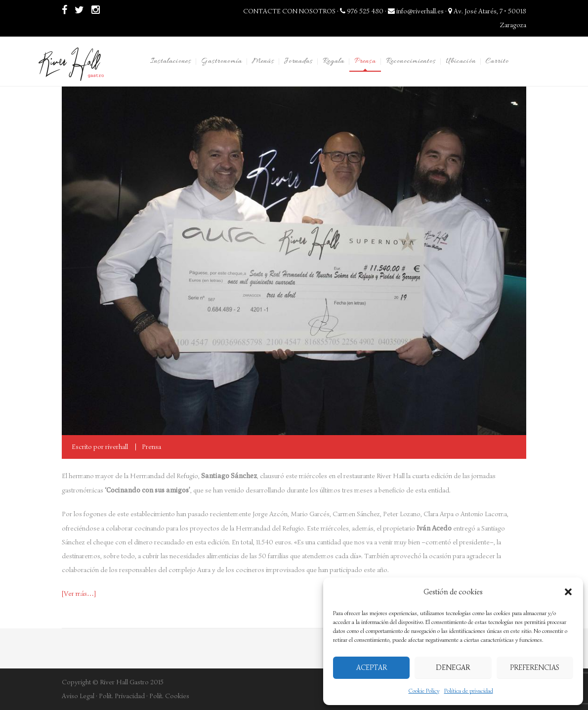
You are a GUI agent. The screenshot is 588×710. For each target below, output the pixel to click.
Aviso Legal (78, 696)
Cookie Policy (424, 690)
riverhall (117, 447)
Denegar (453, 667)
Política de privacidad (469, 690)
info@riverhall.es (416, 11)
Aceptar (372, 667)
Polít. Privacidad (122, 696)
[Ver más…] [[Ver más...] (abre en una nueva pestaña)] (79, 594)
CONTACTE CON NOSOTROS (289, 11)
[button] (568, 592)
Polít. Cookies (169, 696)
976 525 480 (362, 11)
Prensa (151, 447)
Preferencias (535, 667)
